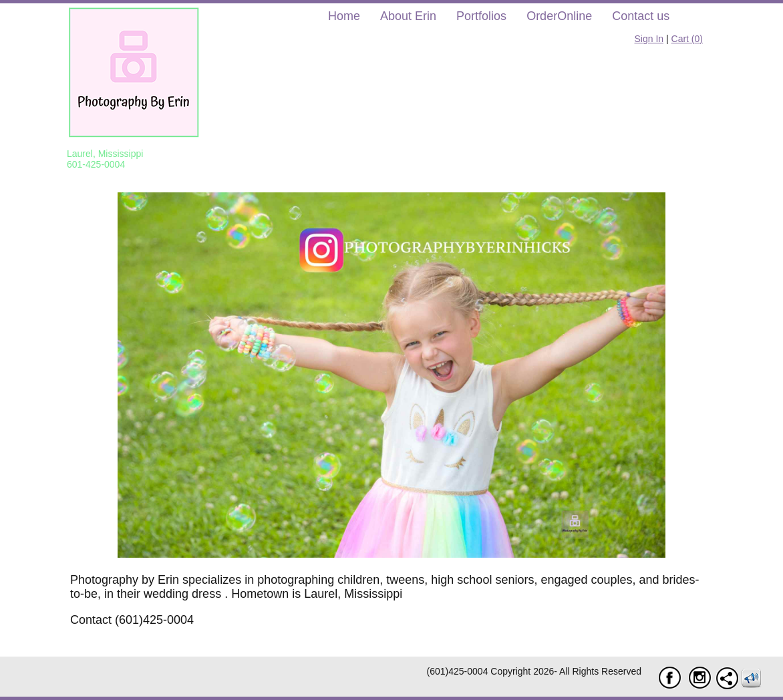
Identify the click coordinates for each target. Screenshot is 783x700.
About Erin (408, 16)
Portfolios (481, 16)
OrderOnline (559, 16)
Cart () (687, 39)
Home (344, 16)
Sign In (649, 39)
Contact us (641, 16)
